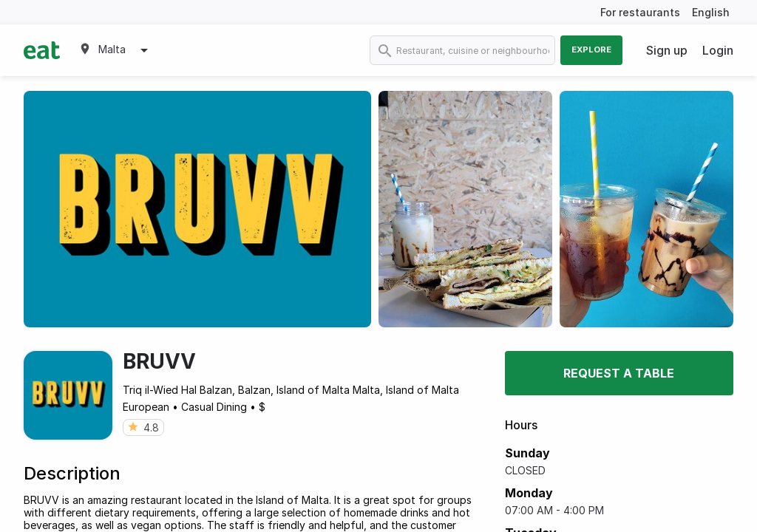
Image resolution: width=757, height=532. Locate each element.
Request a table (619, 373)
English (711, 12)
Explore (591, 50)
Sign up (667, 50)
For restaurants (640, 12)
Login (718, 50)
